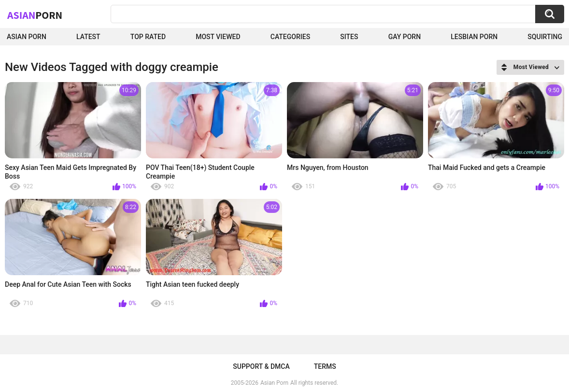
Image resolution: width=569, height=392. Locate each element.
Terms (325, 366)
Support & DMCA (261, 366)
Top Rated (148, 37)
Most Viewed (218, 37)
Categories (290, 37)
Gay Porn (405, 37)
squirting (545, 37)
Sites (349, 37)
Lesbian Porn (474, 37)
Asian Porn (27, 37)
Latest (88, 37)
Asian (35, 15)
